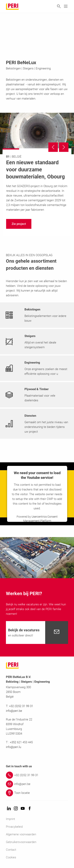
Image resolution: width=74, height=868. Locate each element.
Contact (11, 850)
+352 (13, 742)
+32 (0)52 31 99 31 (21, 706)
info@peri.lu (14, 747)
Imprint (10, 819)
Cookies (11, 857)
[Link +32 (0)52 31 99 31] (37, 775)
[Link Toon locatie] (37, 793)
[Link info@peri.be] (37, 784)
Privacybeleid (14, 827)
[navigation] (19, 224)
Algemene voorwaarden (21, 834)
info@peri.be (14, 711)
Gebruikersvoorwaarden (21, 842)
